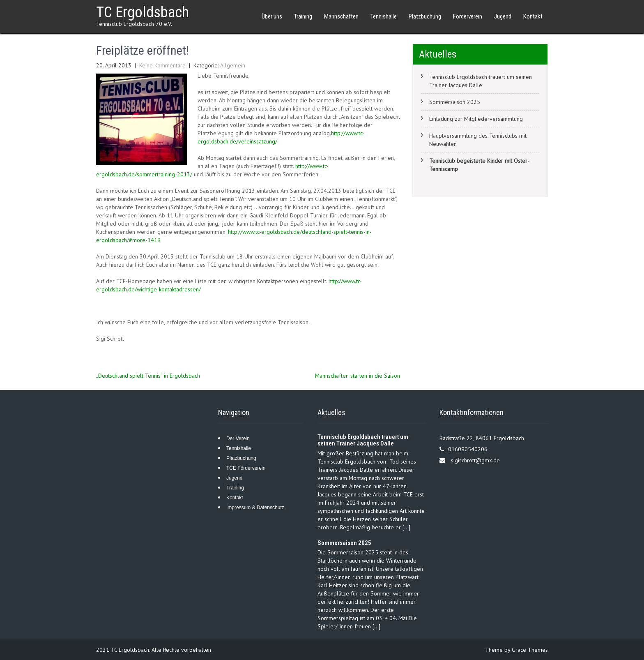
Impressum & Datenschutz (255, 508)
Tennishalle (384, 16)
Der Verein (238, 438)
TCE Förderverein (246, 468)
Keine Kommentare (162, 65)
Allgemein (233, 65)
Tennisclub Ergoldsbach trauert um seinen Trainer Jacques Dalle (481, 81)
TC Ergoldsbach (143, 12)
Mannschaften (341, 16)
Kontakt (533, 16)
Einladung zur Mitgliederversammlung (476, 119)
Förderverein (468, 16)
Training (303, 16)
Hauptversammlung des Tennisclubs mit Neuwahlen (478, 140)
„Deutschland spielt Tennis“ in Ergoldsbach (148, 376)
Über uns (272, 16)
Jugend (503, 16)
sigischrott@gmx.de (475, 460)
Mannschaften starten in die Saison (358, 376)
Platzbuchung (425, 16)
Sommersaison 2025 (455, 102)
